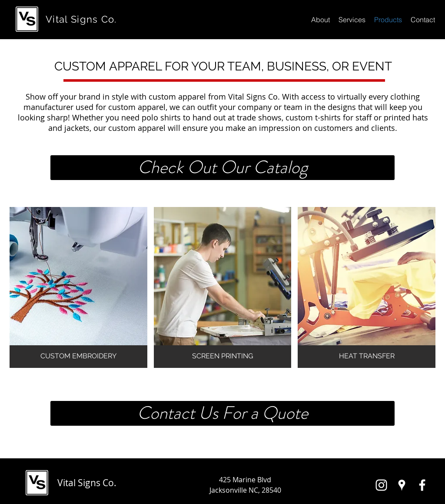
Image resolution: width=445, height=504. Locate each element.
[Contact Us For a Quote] (222, 413)
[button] (78, 287)
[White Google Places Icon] (402, 485)
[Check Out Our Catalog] (222, 168)
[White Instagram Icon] (381, 485)
